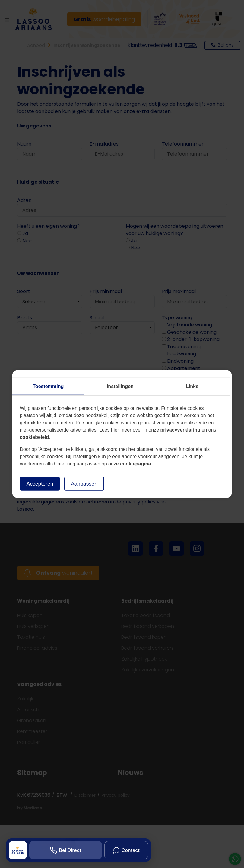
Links (192, 386)
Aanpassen (84, 484)
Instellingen (120, 386)
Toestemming (48, 386)
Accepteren (40, 484)
